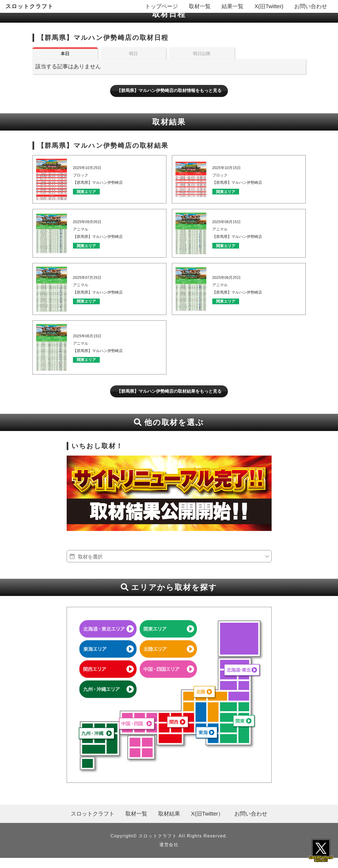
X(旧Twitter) (269, 6)
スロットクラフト (30, 6)
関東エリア (90, 199)
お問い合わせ (311, 6)
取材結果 (169, 824)
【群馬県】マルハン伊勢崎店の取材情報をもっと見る (169, 96)
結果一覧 (233, 6)
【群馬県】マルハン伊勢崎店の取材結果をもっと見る (169, 400)
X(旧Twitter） (207, 824)
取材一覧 (200, 6)
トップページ (161, 6)
